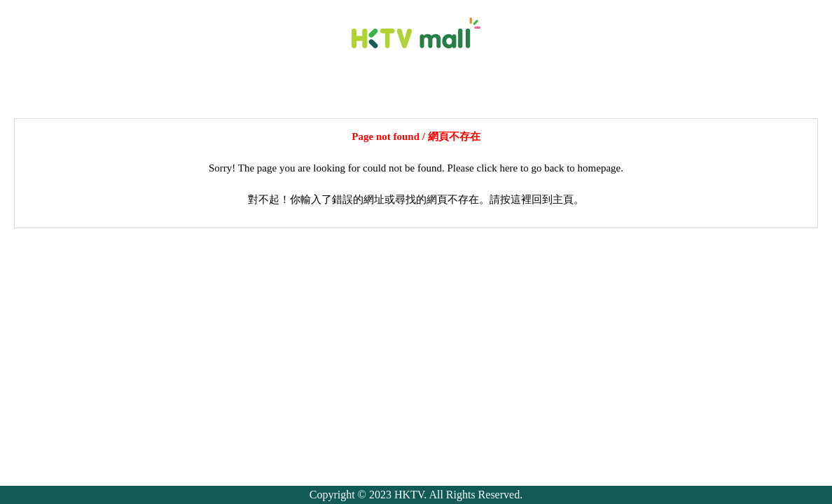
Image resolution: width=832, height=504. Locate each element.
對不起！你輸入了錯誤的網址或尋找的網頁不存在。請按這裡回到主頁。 (416, 199)
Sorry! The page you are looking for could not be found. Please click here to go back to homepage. (416, 168)
